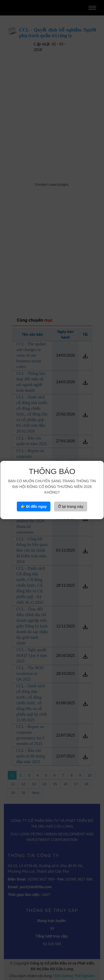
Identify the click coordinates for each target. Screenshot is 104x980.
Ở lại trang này (71, 507)
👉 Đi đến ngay (34, 507)
